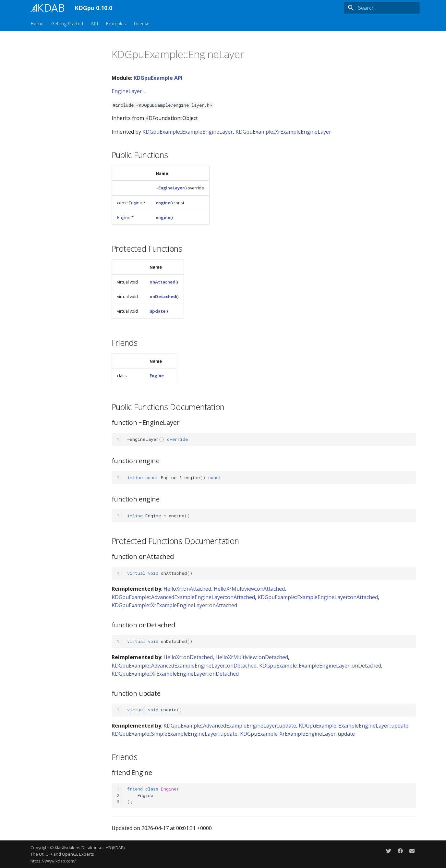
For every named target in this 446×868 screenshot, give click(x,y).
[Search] (382, 8)
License (142, 24)
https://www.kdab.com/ (53, 861)
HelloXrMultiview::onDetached (252, 657)
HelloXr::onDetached (188, 657)
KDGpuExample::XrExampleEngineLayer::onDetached (175, 674)
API (94, 24)
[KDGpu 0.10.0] (47, 8)
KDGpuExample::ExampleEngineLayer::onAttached (318, 597)
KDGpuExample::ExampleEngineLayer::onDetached (320, 666)
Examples (116, 24)
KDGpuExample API (158, 78)
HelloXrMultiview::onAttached (249, 589)
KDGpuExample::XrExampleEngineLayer (283, 132)
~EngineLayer (170, 188)
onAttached (163, 282)
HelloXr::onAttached (187, 589)
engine (163, 203)
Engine (135, 203)
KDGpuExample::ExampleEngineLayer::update (354, 726)
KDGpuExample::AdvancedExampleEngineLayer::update (230, 726)
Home (37, 24)
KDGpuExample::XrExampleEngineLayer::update (297, 734)
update (157, 311)
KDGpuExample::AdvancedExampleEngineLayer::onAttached (183, 597)
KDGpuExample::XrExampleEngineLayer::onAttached (174, 605)
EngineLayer (127, 91)
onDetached (163, 296)
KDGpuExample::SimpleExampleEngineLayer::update (175, 734)
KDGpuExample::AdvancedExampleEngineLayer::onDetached (184, 666)
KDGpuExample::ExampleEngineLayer (188, 132)
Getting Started (67, 24)
